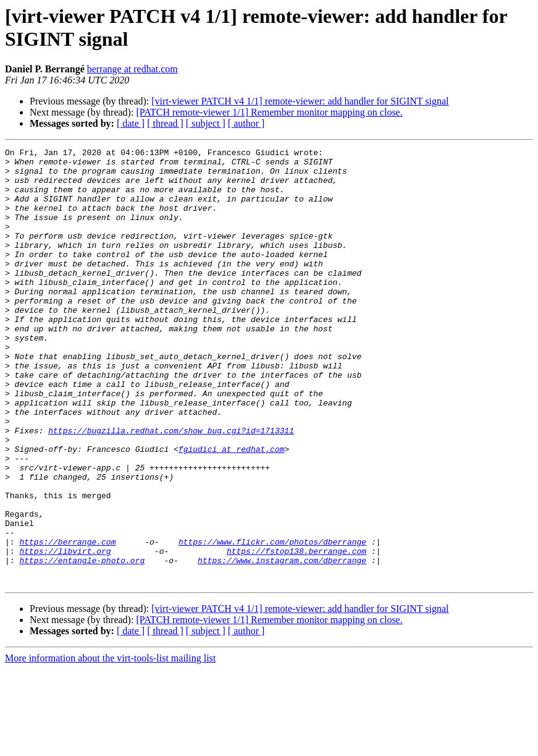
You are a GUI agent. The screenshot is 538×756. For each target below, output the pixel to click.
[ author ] (246, 123)
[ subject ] (206, 123)
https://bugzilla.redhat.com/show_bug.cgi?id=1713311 (171, 488)
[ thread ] (165, 123)
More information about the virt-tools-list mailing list (110, 745)
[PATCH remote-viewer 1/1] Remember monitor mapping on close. (269, 112)
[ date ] (131, 123)
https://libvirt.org (65, 632)
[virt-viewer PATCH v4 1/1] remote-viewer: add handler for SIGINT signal (300, 101)
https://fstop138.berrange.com (296, 632)
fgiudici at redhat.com (232, 510)
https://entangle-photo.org (82, 643)
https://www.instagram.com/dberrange (282, 643)
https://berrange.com (67, 621)
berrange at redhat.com (132, 69)
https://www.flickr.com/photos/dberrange (272, 621)
